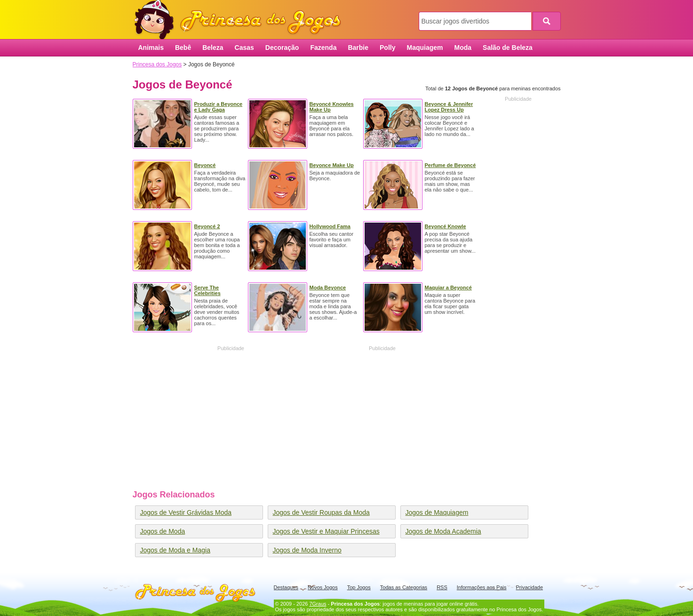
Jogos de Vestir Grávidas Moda (186, 512)
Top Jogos (359, 587)
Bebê (183, 48)
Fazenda (323, 48)
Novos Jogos (323, 587)
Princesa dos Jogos (241, 20)
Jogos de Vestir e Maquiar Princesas (326, 531)
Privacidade (530, 587)
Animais (151, 48)
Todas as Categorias (404, 587)
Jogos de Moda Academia (443, 531)
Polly (387, 48)
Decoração (282, 48)
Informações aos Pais (482, 587)
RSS (442, 587)
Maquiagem (425, 48)
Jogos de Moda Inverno (307, 550)
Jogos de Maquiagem (437, 512)
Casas (244, 48)
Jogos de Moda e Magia (175, 550)
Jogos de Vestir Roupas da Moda (321, 512)
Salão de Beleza (508, 48)
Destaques (286, 587)
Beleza (213, 48)
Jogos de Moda (163, 531)
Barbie (358, 48)
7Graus (318, 604)
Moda (463, 48)
